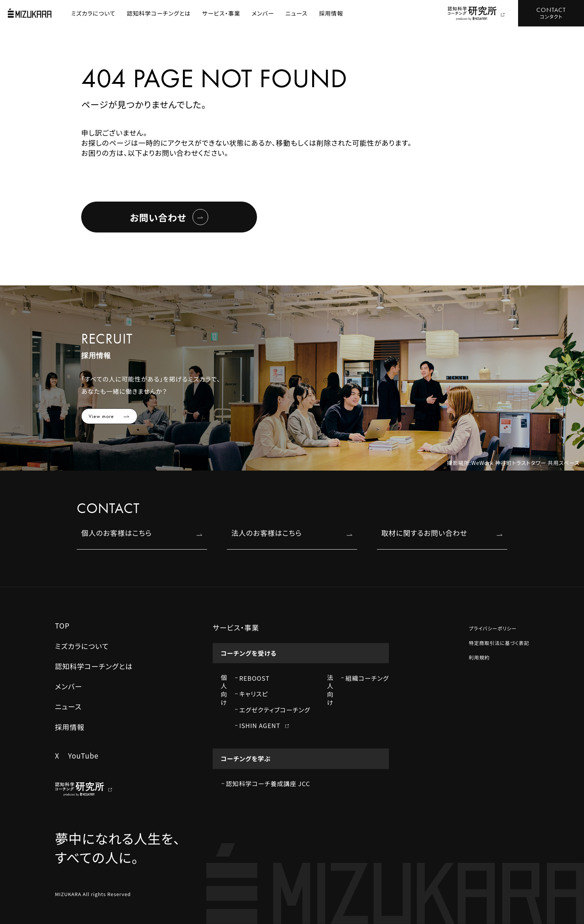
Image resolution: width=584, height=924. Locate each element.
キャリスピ (253, 694)
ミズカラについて (93, 13)
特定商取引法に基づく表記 (499, 643)
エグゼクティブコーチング (275, 710)
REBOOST (254, 678)
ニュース (297, 13)
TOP (62, 625)
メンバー (263, 13)
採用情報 (331, 13)
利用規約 (479, 657)
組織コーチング (367, 678)
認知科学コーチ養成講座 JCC (268, 784)
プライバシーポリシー (493, 628)
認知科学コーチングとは (159, 13)
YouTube (83, 755)
